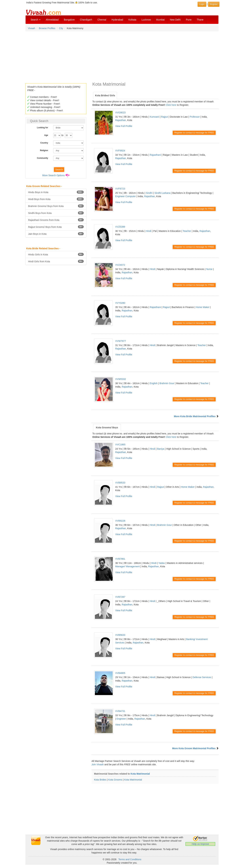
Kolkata (132, 20)
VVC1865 (120, 445)
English (154, 383)
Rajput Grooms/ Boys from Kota (56, 227)
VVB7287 (120, 597)
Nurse (209, 269)
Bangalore (69, 20)
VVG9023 (120, 113)
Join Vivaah (98, 764)
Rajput (164, 117)
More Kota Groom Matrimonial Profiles (194, 748)
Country (44, 143)
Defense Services (202, 677)
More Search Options (53, 175)
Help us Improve (200, 844)
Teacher (187, 231)
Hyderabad (117, 20)
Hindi (149, 231)
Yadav (162, 563)
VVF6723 (120, 189)
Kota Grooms (115, 780)
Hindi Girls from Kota (56, 261)
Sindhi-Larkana (162, 193)
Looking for (43, 128)
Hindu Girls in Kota (56, 254)
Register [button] (214, 4)
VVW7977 (121, 341)
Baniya (161, 449)
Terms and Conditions (130, 859)
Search (36, 20)
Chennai (102, 20)
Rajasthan (121, 120)
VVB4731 (120, 711)
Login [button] (202, 4)
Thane (200, 20)
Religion (44, 150)
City (61, 28)
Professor (195, 117)
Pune (189, 20)
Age (46, 135)
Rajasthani (155, 155)
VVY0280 (120, 303)
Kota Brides (100, 780)
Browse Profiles (47, 28)
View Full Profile (124, 126)
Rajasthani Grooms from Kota (56, 220)
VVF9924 (120, 151)
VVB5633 (120, 635)
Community (43, 158)
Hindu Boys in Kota (56, 192)
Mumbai (160, 20)
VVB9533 (120, 483)
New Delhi (175, 20)
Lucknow (146, 20)
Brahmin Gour (167, 383)
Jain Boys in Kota (56, 234)
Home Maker (202, 307)
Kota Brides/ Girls (105, 95)
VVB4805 (120, 673)
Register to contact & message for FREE (194, 133)
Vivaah (32, 28)
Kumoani (154, 117)
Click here (171, 105)
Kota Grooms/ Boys (107, 427)
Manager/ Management (128, 566)
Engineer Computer (125, 196)
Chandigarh (86, 20)
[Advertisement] (122, 56)
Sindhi (149, 193)
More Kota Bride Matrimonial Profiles (195, 416)
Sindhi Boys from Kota (56, 213)
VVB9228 (120, 521)
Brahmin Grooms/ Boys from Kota (56, 206)
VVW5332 (121, 379)
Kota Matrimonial (140, 774)
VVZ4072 (120, 265)
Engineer (121, 719)
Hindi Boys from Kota (56, 199)
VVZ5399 (120, 227)
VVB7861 (120, 559)
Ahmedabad (52, 20)
